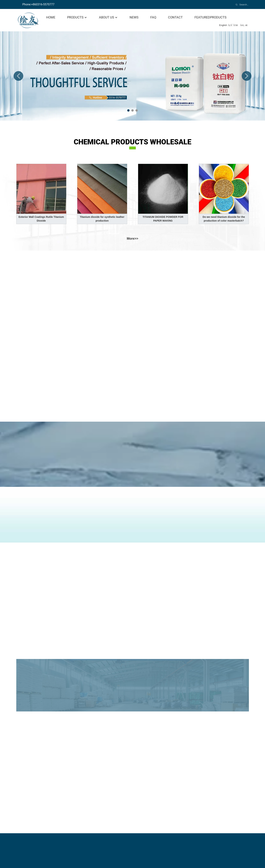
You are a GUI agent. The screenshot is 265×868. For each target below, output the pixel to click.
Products (77, 17)
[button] (18, 76)
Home (51, 17)
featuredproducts (211, 17)
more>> (132, 239)
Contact (175, 17)
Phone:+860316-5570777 (38, 4)
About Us (108, 17)
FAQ (153, 17)
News (134, 17)
